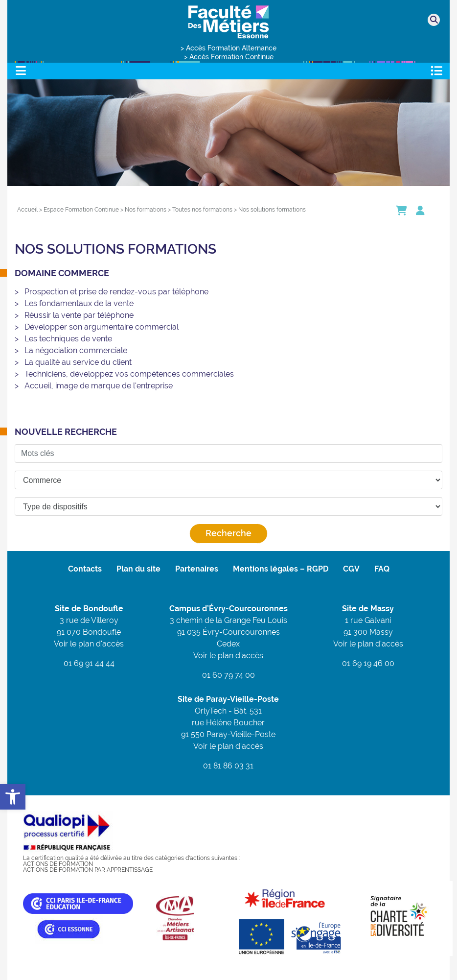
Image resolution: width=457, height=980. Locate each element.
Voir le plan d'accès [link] (89, 644)
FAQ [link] (382, 569)
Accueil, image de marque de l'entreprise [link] (99, 386)
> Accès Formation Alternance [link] (228, 48)
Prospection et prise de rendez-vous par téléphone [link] (116, 292)
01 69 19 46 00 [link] (368, 663)
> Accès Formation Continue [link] (229, 57)
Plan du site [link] (138, 569)
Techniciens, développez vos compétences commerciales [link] (129, 374)
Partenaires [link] (197, 569)
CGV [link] (351, 569)
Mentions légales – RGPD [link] (281, 569)
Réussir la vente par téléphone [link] (79, 315)
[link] (13, 797)
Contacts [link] (85, 569)
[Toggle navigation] (21, 71)
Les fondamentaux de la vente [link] (79, 303)
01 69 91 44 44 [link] (89, 663)
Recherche (228, 533)
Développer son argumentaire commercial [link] (102, 327)
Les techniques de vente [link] (68, 339)
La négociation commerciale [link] (76, 350)
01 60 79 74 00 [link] (228, 675)
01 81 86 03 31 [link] (228, 766)
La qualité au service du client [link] (78, 362)
